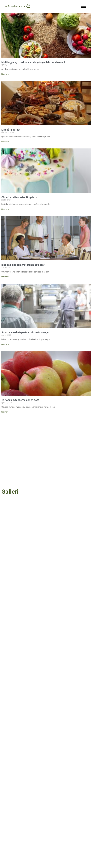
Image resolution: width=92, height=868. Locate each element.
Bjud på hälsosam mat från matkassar (23, 265)
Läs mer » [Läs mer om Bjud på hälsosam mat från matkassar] (5, 277)
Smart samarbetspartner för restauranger (25, 332)
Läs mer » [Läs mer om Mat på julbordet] (5, 142)
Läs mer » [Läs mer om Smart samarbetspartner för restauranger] (5, 344)
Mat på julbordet (11, 130)
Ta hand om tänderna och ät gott (20, 400)
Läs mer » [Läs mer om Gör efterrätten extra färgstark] (5, 209)
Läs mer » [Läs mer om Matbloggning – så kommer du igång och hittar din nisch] (5, 74)
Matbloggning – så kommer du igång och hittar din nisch (33, 62)
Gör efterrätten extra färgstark (19, 197)
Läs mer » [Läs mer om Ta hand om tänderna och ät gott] (5, 412)
